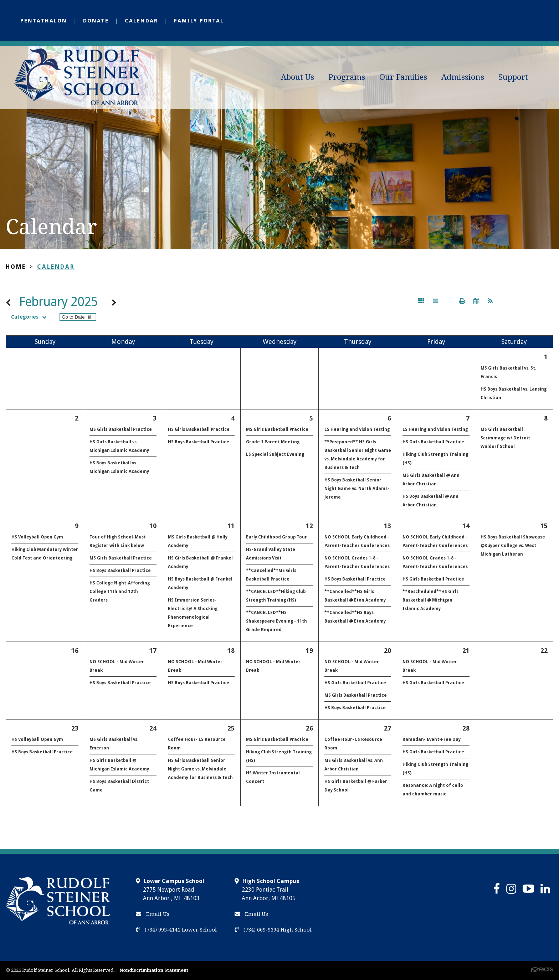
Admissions (463, 77)
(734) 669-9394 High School (273, 930)
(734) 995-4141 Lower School (176, 930)
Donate (96, 21)
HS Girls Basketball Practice (199, 429)
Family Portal (199, 21)
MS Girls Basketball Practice (121, 429)
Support (513, 77)
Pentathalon (44, 21)
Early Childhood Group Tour (276, 537)
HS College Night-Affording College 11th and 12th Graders (120, 592)
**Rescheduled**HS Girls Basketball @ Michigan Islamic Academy (430, 600)
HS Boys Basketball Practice (199, 442)
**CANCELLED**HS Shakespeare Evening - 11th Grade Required (276, 621)
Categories (30, 317)
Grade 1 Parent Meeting (273, 442)
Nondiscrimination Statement (154, 970)
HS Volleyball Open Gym (37, 537)
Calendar (141, 21)
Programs (347, 77)
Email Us (153, 914)
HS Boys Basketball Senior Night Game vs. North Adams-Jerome (357, 489)
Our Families (403, 77)
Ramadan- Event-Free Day (432, 739)
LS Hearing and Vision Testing (357, 429)
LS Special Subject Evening (275, 454)
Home (16, 267)
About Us (298, 77)
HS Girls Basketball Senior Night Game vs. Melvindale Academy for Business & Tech (200, 769)
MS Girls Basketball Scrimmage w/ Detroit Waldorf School (505, 438)
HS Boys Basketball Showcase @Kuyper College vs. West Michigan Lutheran (513, 546)
